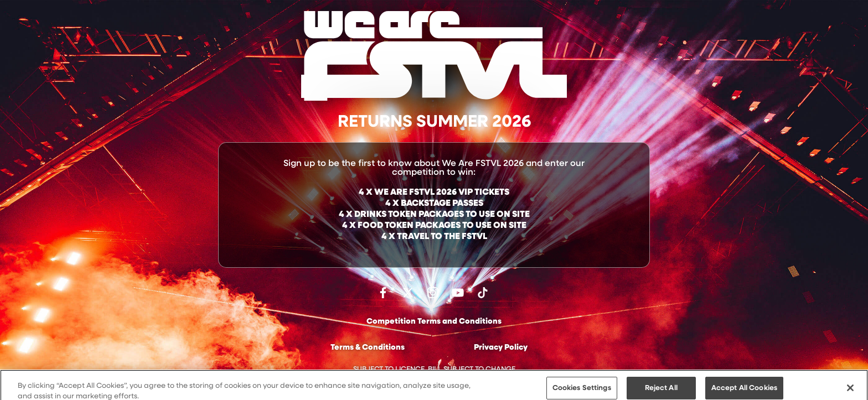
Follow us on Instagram (433, 293)
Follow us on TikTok (483, 293)
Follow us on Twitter (408, 293)
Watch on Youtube (458, 293)
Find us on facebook (383, 293)
